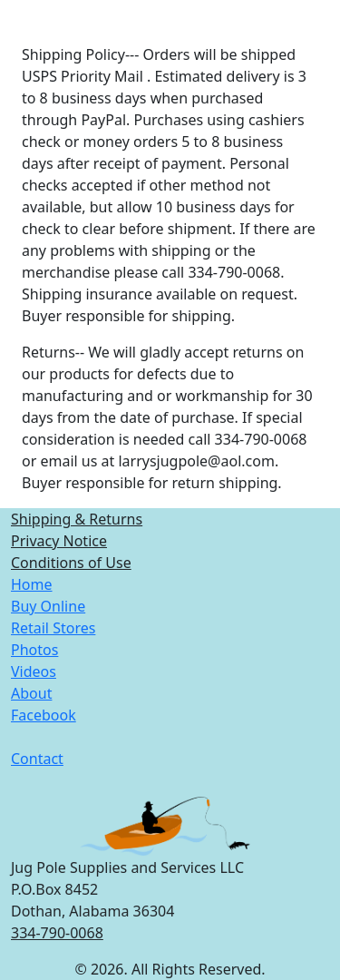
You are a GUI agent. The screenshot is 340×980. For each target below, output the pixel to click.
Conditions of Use (71, 563)
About (31, 693)
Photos (34, 650)
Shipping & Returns (77, 519)
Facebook (44, 715)
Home (32, 584)
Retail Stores (53, 628)
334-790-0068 (57, 933)
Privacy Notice (59, 541)
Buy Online (48, 606)
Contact (37, 759)
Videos (34, 671)
